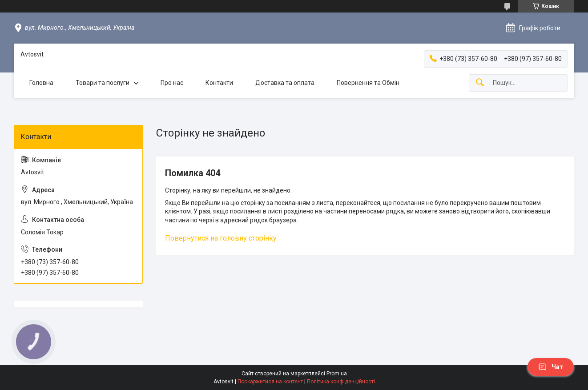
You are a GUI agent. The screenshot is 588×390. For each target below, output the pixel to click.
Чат (551, 367)
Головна (41, 83)
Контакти (219, 83)
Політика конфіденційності (341, 382)
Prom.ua (337, 374)
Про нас (172, 83)
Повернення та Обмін (368, 83)
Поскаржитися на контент (270, 382)
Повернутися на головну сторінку (221, 238)
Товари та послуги (103, 83)
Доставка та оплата (285, 83)
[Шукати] (480, 83)
